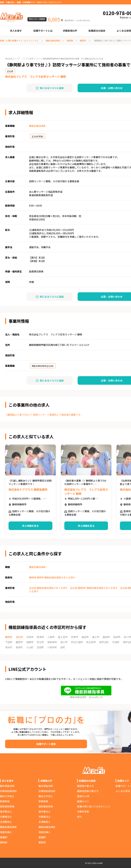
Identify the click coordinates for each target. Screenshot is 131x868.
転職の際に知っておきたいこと (94, 806)
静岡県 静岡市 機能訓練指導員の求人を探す (52, 577)
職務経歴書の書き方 (88, 791)
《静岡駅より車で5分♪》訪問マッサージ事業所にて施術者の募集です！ (44, 415)
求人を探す (16, 31)
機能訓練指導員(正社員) (43, 366)
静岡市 (83, 40)
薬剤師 (4, 842)
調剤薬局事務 (7, 806)
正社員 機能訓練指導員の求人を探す (48, 588)
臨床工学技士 (7, 796)
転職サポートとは (43, 31)
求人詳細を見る (30, 526)
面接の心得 (83, 796)
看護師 (4, 837)
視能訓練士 (6, 832)
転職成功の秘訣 (97, 31)
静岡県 (70, 40)
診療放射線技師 (8, 791)
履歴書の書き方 (85, 786)
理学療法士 (6, 812)
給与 (79, 817)
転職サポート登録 (46, 744)
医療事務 (5, 801)
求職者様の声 (70, 31)
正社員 (10, 71)
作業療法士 (6, 817)
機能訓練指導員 (53, 40)
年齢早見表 (83, 812)
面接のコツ (83, 801)
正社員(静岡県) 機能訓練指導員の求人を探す (94, 588)
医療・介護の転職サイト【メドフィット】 (19, 40)
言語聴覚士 (6, 822)
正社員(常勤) (38, 136)
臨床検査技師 (7, 786)
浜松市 (19, 637)
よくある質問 (123, 791)
